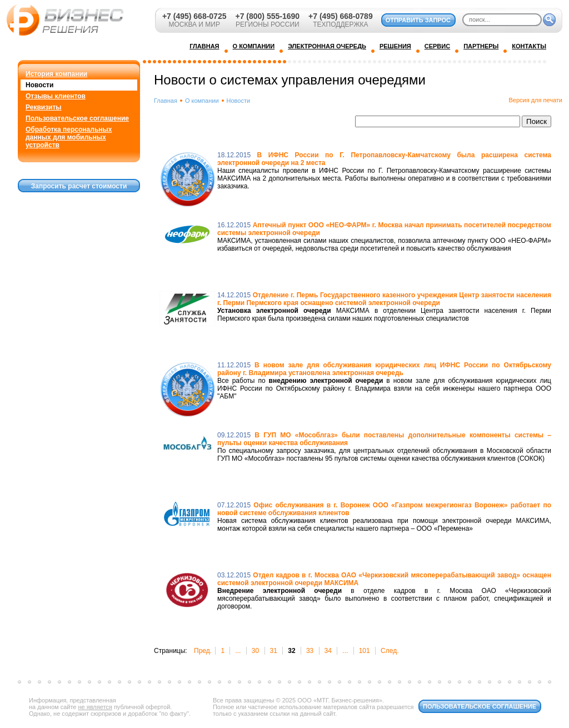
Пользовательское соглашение (77, 118)
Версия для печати (535, 100)
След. (390, 651)
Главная (166, 101)
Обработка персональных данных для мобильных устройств (69, 137)
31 (274, 651)
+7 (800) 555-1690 (267, 16)
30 (255, 651)
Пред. (203, 651)
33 (310, 651)
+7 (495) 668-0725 (194, 16)
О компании (202, 101)
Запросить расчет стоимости (79, 186)
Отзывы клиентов (56, 96)
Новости (39, 85)
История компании (56, 74)
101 (365, 651)
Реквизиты (44, 107)
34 (328, 651)
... (238, 651)
